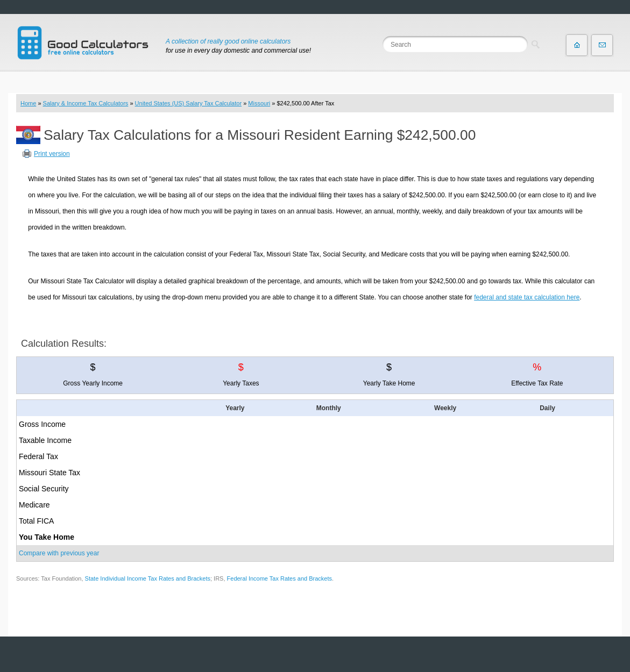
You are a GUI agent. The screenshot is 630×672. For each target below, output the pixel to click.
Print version (52, 154)
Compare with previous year (59, 553)
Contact (602, 45)
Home (28, 103)
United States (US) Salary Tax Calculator (189, 103)
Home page (577, 45)
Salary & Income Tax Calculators (86, 103)
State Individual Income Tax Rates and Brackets (148, 578)
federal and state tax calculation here (527, 297)
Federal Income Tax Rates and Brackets (279, 578)
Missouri (259, 103)
